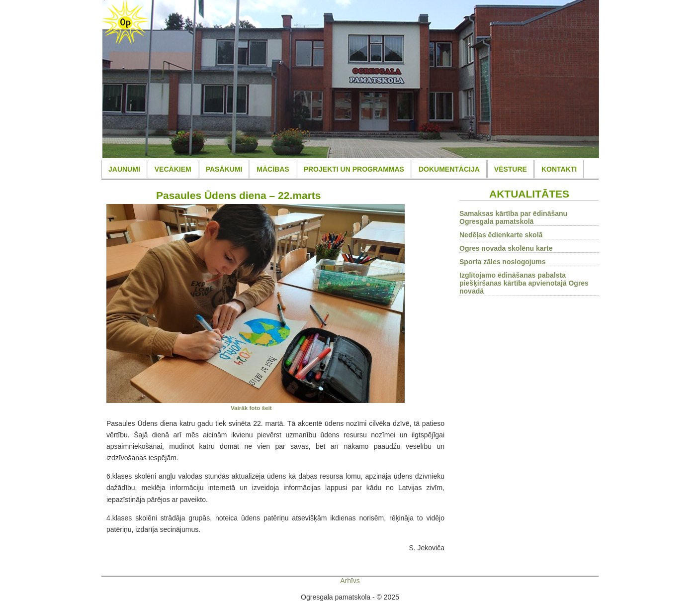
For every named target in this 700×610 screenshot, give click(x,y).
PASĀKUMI (224, 169)
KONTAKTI (559, 169)
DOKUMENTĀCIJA (449, 169)
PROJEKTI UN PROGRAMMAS (354, 169)
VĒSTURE (511, 169)
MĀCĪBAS (273, 169)
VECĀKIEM (173, 169)
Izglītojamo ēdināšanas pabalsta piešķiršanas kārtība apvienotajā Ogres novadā (524, 283)
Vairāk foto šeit (251, 408)
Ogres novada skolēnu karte (506, 248)
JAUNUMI (124, 169)
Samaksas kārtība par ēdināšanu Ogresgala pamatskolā (513, 217)
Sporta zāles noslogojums (502, 262)
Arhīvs (350, 581)
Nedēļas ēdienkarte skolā (501, 235)
